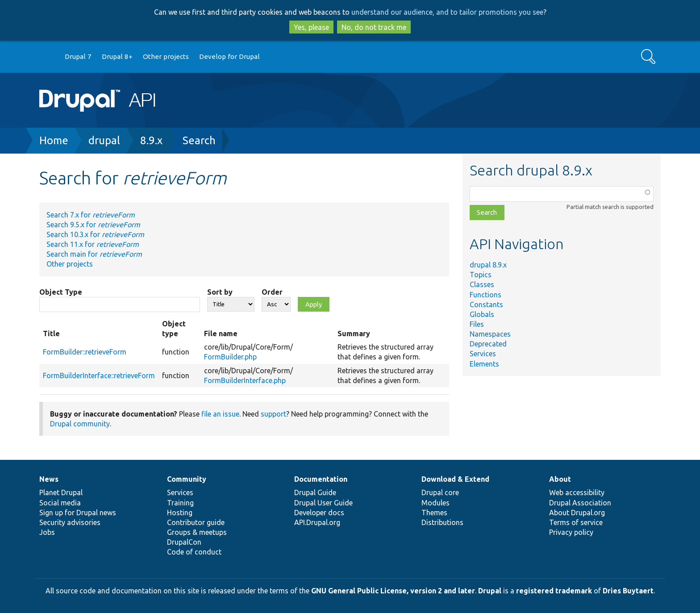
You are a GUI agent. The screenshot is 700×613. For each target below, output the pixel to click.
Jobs (47, 532)
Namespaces (490, 334)
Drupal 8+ (117, 56)
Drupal (490, 591)
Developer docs (319, 513)
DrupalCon (184, 542)
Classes (482, 284)
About (560, 479)
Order (272, 292)
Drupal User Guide (323, 503)
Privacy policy (571, 532)
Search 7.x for (91, 215)
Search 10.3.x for (95, 234)
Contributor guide (196, 522)
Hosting (180, 513)
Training (180, 503)
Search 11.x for (93, 244)
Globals (482, 314)
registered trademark (554, 591)
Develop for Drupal (229, 56)
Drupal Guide (315, 492)
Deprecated (488, 344)
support (273, 414)
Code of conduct (194, 552)
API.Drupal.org (317, 522)
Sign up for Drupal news (78, 513)
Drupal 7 (78, 56)
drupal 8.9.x (488, 265)
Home (54, 140)
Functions (485, 295)
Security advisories (70, 522)
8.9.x (151, 140)
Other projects (166, 56)
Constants (486, 304)
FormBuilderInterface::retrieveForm (99, 375)
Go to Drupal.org (48, 57)
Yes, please (311, 27)
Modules (435, 503)
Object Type (61, 292)
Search (199, 140)
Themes (434, 513)
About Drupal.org (577, 513)
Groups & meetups (197, 532)
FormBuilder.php (230, 357)
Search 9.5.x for (93, 225)
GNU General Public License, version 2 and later (393, 591)
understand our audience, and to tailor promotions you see (447, 12)
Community (187, 479)
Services (483, 354)
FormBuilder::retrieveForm (85, 352)
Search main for (94, 254)
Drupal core (440, 492)
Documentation (321, 479)
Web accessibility (577, 492)
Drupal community (80, 424)
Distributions (442, 522)
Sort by (220, 292)
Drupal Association (580, 503)
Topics (481, 275)
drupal (104, 140)
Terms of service (576, 522)
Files (477, 324)
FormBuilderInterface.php (245, 380)
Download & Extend (455, 479)
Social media (60, 503)
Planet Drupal (61, 492)
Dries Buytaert (628, 591)
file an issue (220, 414)
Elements (484, 364)
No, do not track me (374, 27)
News (49, 479)
